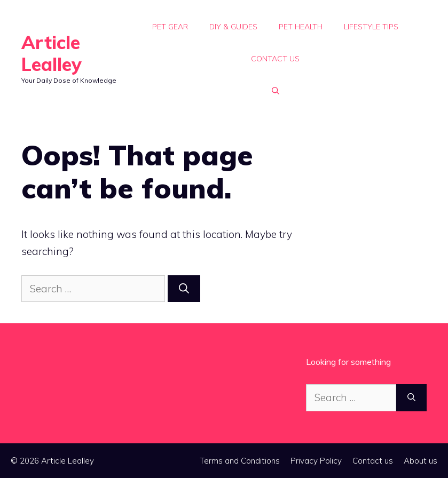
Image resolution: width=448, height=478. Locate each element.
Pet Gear (170, 27)
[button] (276, 91)
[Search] (184, 289)
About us (421, 461)
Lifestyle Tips (371, 27)
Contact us (275, 59)
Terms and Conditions (240, 461)
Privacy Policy (316, 461)
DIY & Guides (233, 27)
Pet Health (301, 27)
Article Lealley (52, 53)
